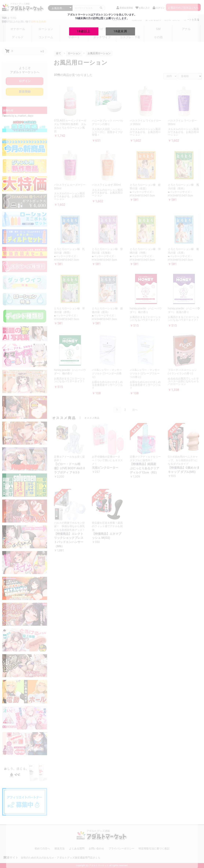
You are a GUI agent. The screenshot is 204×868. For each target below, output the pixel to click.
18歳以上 (84, 31)
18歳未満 (120, 31)
